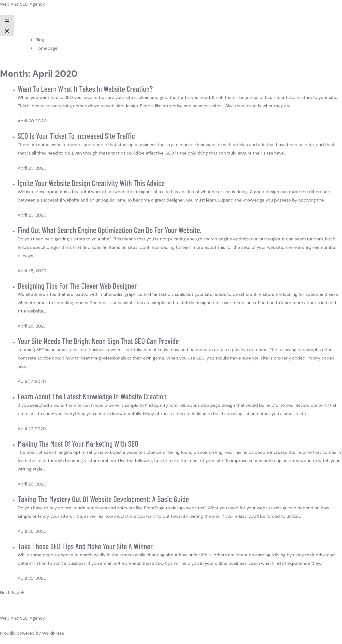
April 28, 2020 (32, 271)
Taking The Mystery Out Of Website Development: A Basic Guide (103, 499)
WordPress (53, 633)
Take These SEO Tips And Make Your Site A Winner (85, 546)
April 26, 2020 (32, 484)
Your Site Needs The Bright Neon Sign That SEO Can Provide (98, 341)
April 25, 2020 (32, 578)
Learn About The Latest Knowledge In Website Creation (92, 396)
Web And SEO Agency (22, 4)
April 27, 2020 (32, 381)
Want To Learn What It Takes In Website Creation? (85, 89)
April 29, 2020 (32, 168)
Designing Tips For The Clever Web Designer (77, 285)
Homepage (46, 48)
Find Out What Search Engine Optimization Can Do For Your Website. (110, 230)
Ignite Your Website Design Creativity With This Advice (91, 183)
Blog (40, 40)
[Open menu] (7, 20)
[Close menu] (7, 31)
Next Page (12, 593)
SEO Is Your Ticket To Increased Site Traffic (76, 136)
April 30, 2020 (32, 121)
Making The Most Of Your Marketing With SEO (78, 443)
